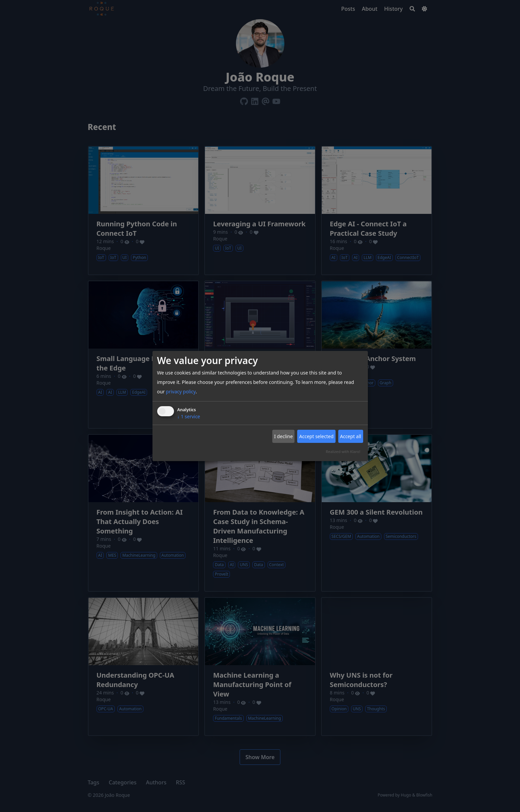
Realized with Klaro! (343, 451)
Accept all (351, 436)
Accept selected (316, 436)
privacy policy (181, 392)
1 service (189, 416)
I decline (283, 436)
